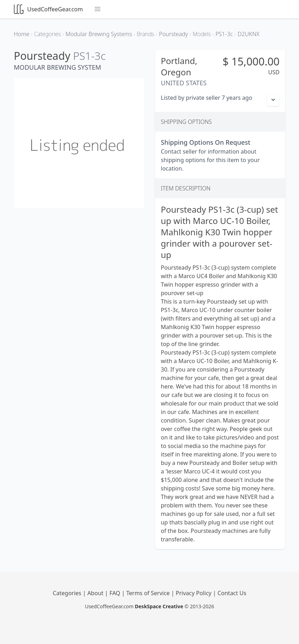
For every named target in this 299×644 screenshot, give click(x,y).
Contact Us (232, 593)
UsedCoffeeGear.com (48, 9)
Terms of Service (149, 593)
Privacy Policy (194, 593)
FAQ (116, 593)
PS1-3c (89, 56)
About (96, 593)
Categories (68, 593)
